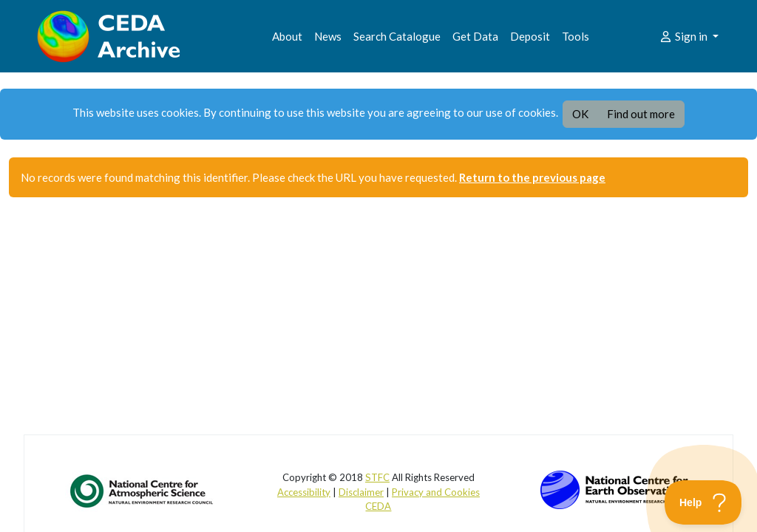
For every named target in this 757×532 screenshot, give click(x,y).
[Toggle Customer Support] (703, 502)
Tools (576, 36)
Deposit (530, 36)
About (287, 36)
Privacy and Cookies (436, 492)
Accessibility (304, 492)
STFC (377, 477)
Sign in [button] (684, 36)
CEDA (378, 506)
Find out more (641, 114)
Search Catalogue (397, 36)
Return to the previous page (532, 177)
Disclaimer (361, 492)
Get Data (475, 36)
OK (580, 114)
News (328, 36)
